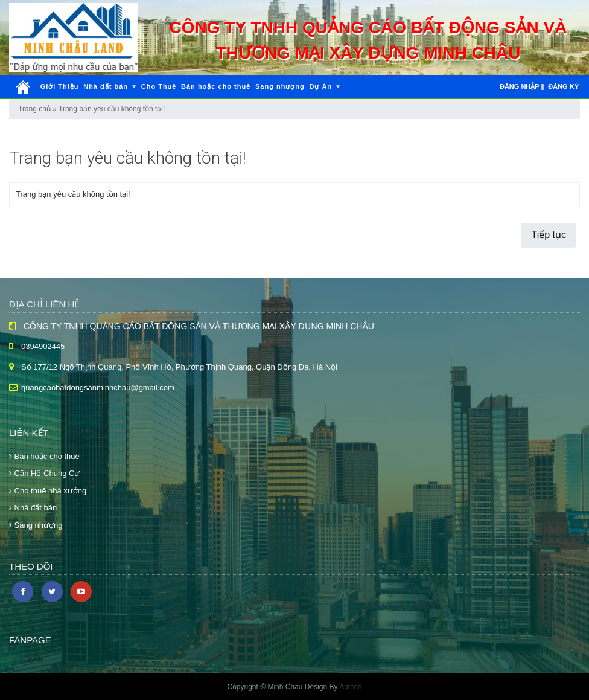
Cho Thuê (159, 86)
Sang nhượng (280, 86)
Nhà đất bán (110, 86)
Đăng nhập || (522, 86)
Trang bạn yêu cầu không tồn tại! (112, 109)
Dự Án (325, 86)
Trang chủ (34, 109)
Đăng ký (563, 86)
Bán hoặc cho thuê (216, 86)
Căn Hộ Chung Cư (44, 473)
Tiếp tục (549, 235)
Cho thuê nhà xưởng (48, 491)
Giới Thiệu (60, 86)
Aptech (350, 687)
